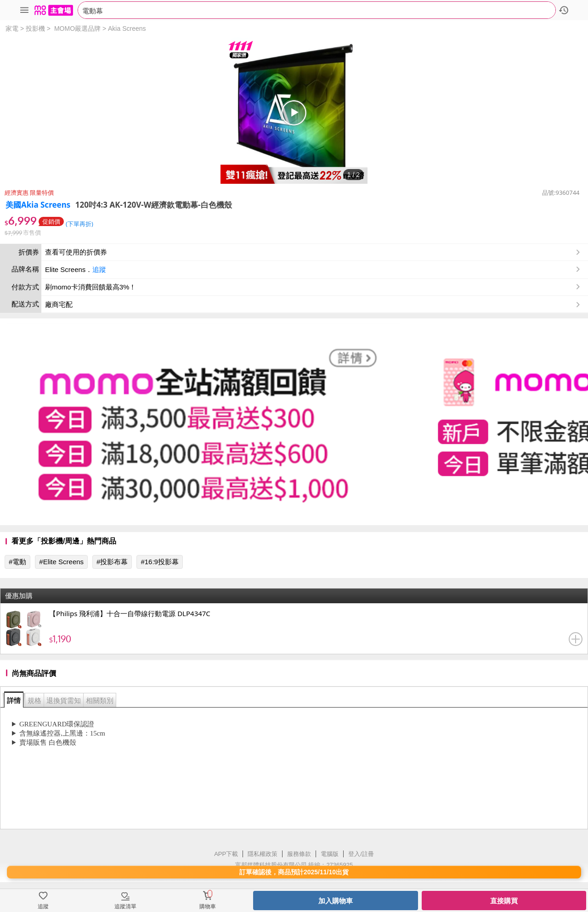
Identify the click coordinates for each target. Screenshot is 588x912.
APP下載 (226, 854)
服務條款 (299, 854)
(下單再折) (79, 224)
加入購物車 (336, 901)
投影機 (35, 28)
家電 (12, 28)
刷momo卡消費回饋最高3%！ (90, 287)
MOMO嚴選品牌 (77, 28)
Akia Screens (127, 28)
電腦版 (330, 854)
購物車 (208, 906)
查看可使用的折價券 (314, 252)
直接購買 (504, 901)
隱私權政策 (263, 854)
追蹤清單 (125, 906)
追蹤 (99, 269)
